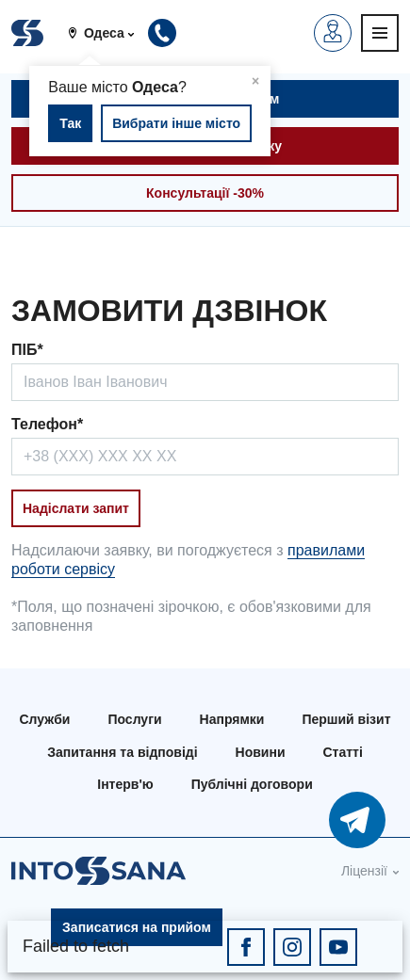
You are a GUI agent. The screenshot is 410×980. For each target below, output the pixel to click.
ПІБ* (27, 350)
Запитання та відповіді (122, 752)
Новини (261, 752)
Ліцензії (364, 871)
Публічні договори (252, 784)
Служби (44, 719)
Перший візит (346, 719)
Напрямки (232, 719)
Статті (343, 752)
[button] (108, 33)
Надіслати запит (76, 508)
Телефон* (47, 424)
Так (70, 123)
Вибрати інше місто (176, 123)
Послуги (134, 719)
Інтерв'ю (125, 784)
